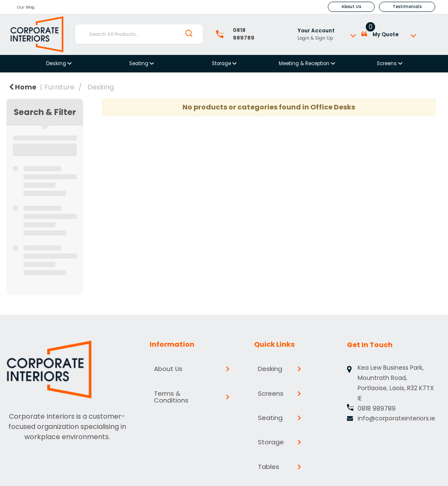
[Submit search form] (189, 34)
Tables (268, 430)
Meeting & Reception (305, 63)
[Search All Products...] (139, 34)
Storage (222, 63)
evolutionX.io (183, 477)
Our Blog (26, 7)
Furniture (59, 87)
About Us (351, 7)
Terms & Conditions (188, 381)
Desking (57, 63)
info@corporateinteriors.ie (396, 418)
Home (23, 87)
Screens (387, 63)
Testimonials (407, 7)
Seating (139, 63)
